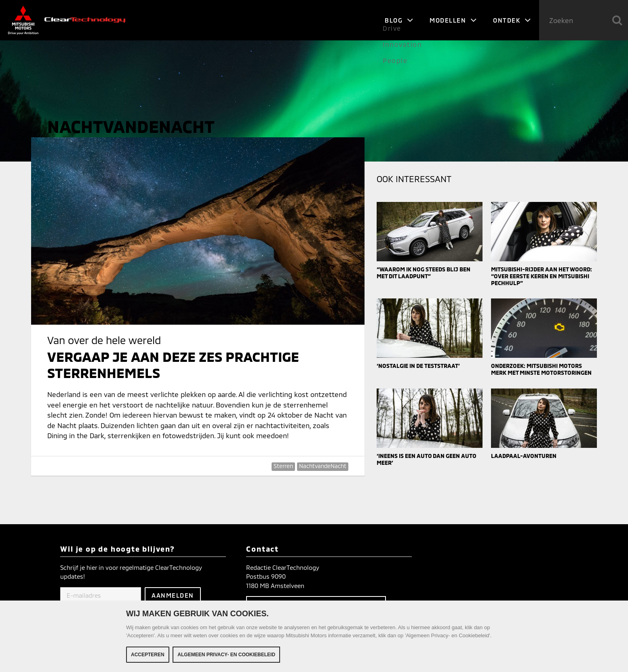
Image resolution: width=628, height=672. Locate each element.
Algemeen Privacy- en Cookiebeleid (226, 655)
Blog (399, 20)
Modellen (453, 20)
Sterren (283, 466)
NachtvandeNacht (323, 466)
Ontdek (512, 20)
